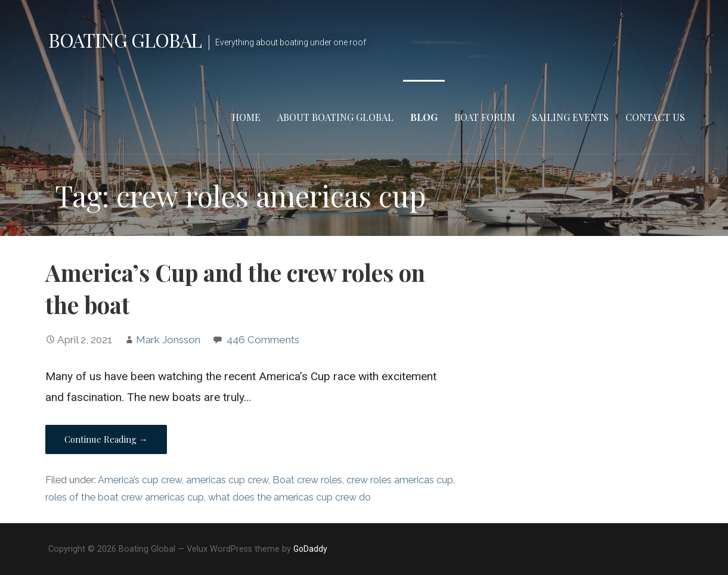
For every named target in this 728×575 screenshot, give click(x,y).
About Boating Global (335, 117)
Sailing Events (570, 117)
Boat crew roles (307, 480)
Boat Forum (485, 117)
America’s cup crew (140, 480)
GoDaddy (310, 549)
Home (246, 117)
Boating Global (125, 40)
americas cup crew (227, 480)
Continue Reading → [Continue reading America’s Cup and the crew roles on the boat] (106, 439)
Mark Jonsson (168, 340)
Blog (424, 117)
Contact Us (655, 117)
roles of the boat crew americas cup (125, 497)
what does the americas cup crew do (289, 497)
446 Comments (263, 340)
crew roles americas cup (400, 480)
